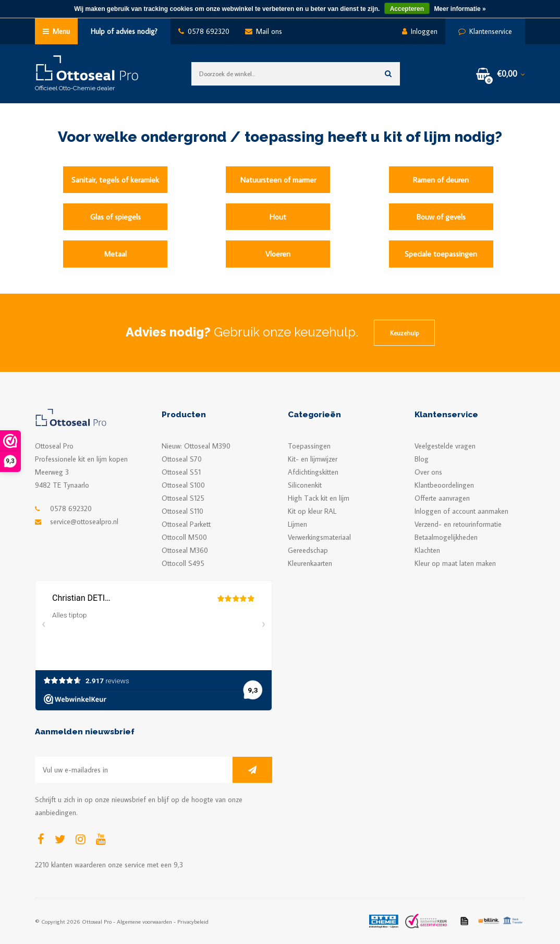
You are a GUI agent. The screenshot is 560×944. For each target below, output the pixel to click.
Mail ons (264, 31)
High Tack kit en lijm (319, 498)
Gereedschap (308, 550)
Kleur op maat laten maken (455, 563)
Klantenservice (485, 31)
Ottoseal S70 (182, 459)
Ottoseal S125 (183, 498)
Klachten (427, 550)
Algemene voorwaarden (144, 921)
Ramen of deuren (441, 180)
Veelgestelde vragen (445, 446)
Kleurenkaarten (310, 563)
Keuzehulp (404, 333)
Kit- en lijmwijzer (313, 459)
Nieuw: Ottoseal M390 (196, 446)
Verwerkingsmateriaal (319, 537)
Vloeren (278, 254)
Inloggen (420, 31)
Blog (422, 459)
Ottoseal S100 (183, 485)
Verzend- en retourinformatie (458, 524)
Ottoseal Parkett (186, 524)
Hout (278, 217)
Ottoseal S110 (182, 511)
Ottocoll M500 (184, 537)
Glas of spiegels (115, 217)
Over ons (428, 472)
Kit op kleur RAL (312, 511)
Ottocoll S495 (183, 563)
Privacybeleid (193, 921)
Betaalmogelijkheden (446, 537)
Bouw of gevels (441, 217)
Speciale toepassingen (441, 254)
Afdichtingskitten (313, 472)
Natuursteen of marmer (278, 180)
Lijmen (297, 524)
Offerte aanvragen (442, 498)
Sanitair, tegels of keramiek (115, 180)
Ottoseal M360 (185, 550)
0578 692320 (204, 31)
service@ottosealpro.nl (84, 522)
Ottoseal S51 (181, 472)
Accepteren (407, 9)
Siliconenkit (305, 485)
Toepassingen (309, 446)
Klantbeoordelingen (444, 485)
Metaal (115, 254)
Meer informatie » (460, 9)
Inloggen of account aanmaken (461, 511)
